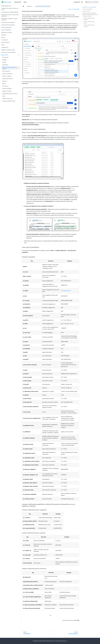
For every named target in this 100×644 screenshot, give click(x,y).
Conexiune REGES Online (9, 101)
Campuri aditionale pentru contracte (89, 26)
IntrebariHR (18, 2)
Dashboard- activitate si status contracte (9, 19)
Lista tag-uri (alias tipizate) (8, 52)
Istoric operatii (6, 71)
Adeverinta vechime (7, 32)
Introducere (5, 57)
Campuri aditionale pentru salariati (89, 22)
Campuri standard (86, 11)
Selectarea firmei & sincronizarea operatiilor (10, 15)
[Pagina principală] (23, 6)
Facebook (77, 2)
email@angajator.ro (66, 291)
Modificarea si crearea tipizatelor (89, 7)
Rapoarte (4, 35)
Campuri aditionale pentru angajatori (89, 19)
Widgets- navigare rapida (8, 50)
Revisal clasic (5, 55)
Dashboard (5, 65)
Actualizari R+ (5, 47)
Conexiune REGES (7, 89)
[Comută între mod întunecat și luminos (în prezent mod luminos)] (82, 2)
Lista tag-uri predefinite (87, 9)
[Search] (92, 2)
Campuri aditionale (6, 27)
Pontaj (3, 37)
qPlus (26, 2)
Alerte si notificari (7, 76)
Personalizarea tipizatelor (8, 25)
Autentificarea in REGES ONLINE (10, 12)
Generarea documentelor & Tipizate (9, 68)
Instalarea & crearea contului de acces (10, 9)
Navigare (5, 60)
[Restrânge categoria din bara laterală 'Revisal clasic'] (19, 55)
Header (4, 62)
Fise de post (5, 40)
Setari (3, 45)
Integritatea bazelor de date (10, 94)
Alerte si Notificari (6, 30)
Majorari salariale (7, 91)
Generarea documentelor (8, 22)
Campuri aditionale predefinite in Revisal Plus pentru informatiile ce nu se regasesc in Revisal (90, 15)
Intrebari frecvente (7, 99)
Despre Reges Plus (6, 6)
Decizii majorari (6, 42)
